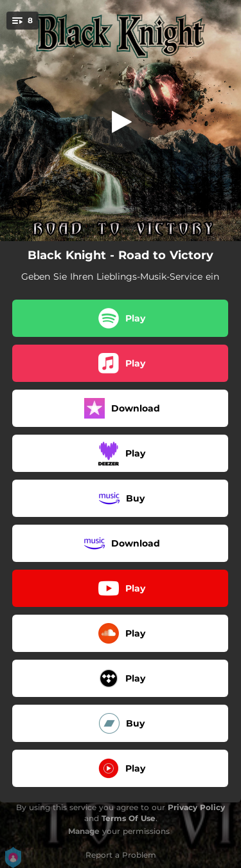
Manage (84, 831)
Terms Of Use (129, 818)
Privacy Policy (196, 807)
